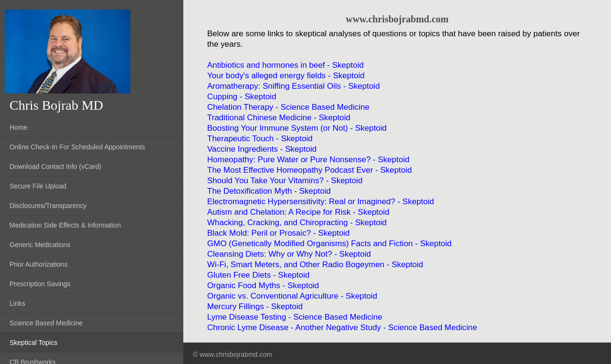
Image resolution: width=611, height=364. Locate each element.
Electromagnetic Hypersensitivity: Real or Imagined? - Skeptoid (321, 202)
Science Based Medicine (46, 323)
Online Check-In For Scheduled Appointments (77, 147)
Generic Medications (40, 245)
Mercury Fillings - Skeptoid (255, 307)
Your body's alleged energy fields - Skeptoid (286, 76)
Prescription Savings (40, 284)
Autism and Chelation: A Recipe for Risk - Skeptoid (298, 212)
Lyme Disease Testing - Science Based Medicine (295, 317)
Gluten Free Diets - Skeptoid (258, 275)
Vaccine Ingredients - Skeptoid (262, 149)
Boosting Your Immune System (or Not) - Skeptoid (297, 128)
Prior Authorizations (38, 264)
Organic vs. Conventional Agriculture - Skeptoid (292, 296)
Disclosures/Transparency (48, 206)
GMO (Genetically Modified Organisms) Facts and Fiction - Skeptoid (329, 244)
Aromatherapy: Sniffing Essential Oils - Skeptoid (294, 86)
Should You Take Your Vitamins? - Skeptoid (285, 181)
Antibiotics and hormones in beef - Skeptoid (285, 65)
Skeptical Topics (33, 343)
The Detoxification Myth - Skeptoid (269, 191)
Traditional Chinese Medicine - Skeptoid (279, 118)
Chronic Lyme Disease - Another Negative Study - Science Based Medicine (342, 328)
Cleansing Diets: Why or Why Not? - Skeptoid (289, 254)
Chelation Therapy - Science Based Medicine (288, 107)
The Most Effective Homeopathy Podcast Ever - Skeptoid (310, 170)
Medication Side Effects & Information (65, 225)
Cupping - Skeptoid (242, 97)
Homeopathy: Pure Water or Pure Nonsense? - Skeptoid (308, 160)
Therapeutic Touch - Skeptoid (260, 139)
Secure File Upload (38, 186)
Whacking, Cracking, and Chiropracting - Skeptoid (297, 223)
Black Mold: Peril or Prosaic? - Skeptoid (279, 233)
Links (17, 303)
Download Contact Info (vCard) (55, 166)
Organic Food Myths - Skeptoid (263, 286)
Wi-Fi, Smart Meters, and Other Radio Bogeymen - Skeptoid (315, 265)
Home (18, 127)
